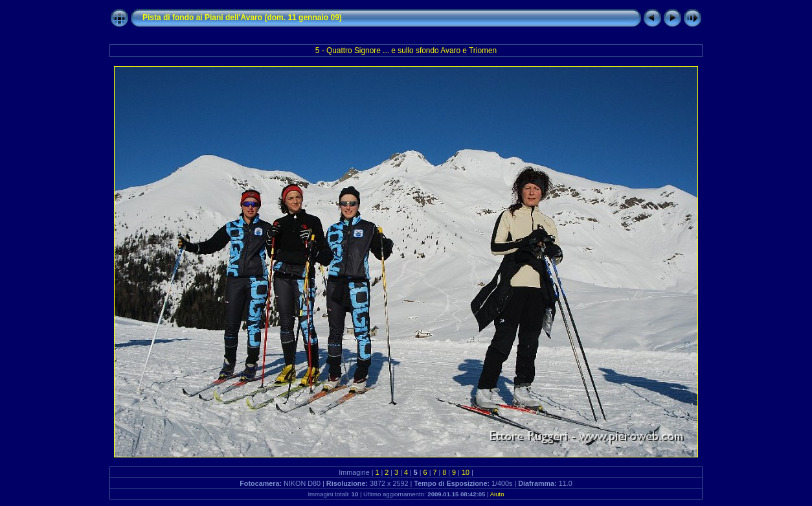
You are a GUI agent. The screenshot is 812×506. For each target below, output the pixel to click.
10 (466, 472)
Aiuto (497, 494)
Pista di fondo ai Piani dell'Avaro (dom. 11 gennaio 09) (242, 17)
